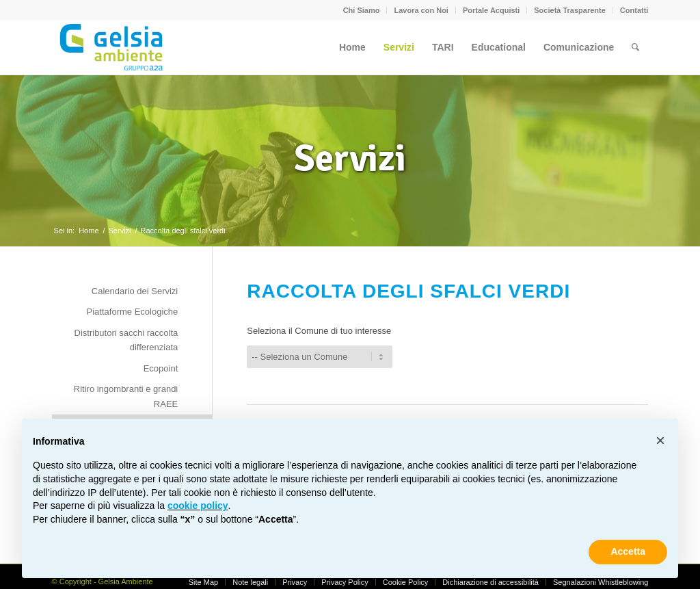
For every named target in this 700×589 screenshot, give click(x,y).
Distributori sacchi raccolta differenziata (126, 340)
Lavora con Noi (421, 10)
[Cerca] (635, 47)
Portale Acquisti (491, 10)
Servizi (350, 158)
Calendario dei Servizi (135, 291)
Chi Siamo (362, 10)
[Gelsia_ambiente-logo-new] (114, 47)
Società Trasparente (570, 10)
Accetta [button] (628, 551)
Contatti (634, 10)
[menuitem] (362, 10)
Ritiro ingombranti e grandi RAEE (126, 396)
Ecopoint (161, 368)
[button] (660, 441)
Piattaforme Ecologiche (133, 312)
